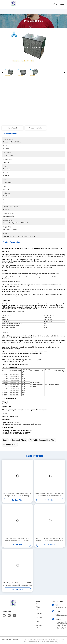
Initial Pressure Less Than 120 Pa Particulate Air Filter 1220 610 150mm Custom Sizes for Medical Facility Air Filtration (50, 540)
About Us (38, 608)
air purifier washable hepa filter (42, 440)
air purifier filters (10, 444)
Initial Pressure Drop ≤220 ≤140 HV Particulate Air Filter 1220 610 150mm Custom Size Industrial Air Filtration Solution (50, 495)
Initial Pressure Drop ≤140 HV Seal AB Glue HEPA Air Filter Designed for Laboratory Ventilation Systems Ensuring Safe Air (17, 540)
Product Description (36, 128)
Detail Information (12, 128)
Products (39, 613)
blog (38, 621)
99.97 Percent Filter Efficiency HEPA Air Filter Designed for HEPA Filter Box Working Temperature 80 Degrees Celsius (17, 495)
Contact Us (39, 626)
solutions (39, 617)
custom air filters (19, 440)
